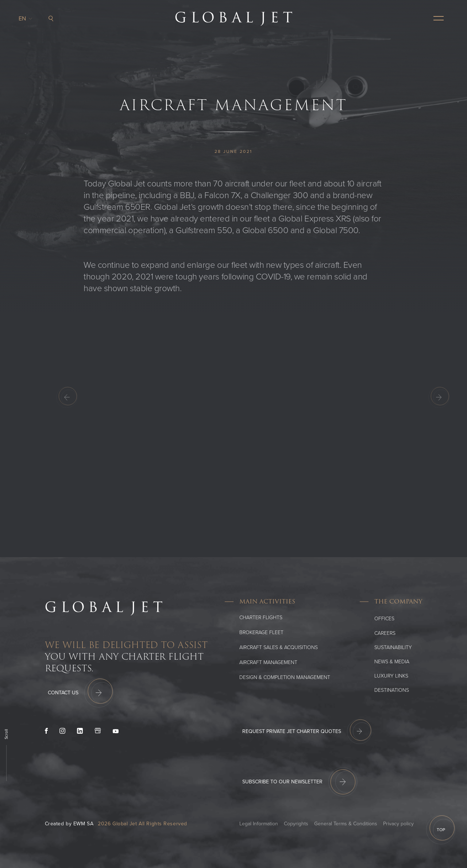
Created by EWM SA (69, 824)
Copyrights (296, 824)
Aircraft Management (268, 662)
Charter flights (261, 618)
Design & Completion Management (285, 677)
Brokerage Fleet (261, 632)
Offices (384, 619)
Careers (385, 633)
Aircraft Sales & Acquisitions (279, 647)
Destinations (392, 690)
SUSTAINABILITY (393, 647)
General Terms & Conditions (346, 824)
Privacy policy (398, 824)
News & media (392, 662)
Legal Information (259, 824)
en (24, 19)
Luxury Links (391, 676)
